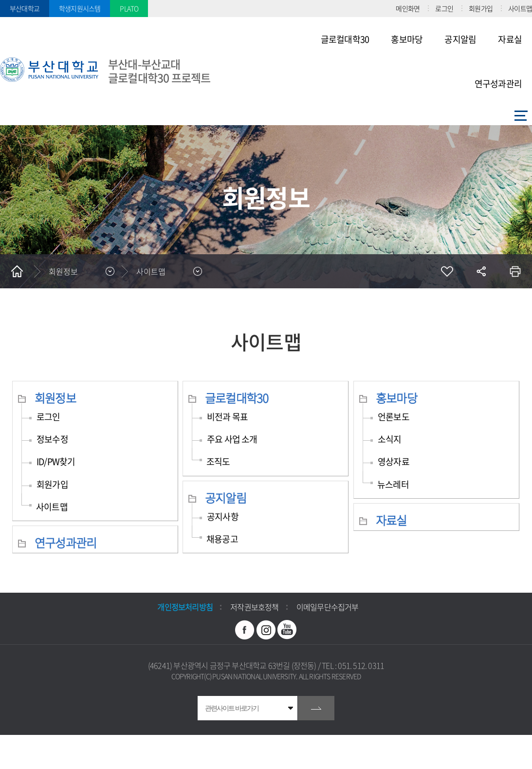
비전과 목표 (227, 417)
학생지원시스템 (80, 8)
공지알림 (226, 498)
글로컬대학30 (237, 398)
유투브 (287, 630)
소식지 (390, 439)
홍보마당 (396, 398)
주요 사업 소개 (232, 439)
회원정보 (55, 398)
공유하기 (481, 271)
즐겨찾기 (447, 271)
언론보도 (394, 417)
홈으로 (17, 271)
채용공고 (222, 539)
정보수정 (52, 439)
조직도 (218, 461)
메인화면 (408, 8)
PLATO (129, 8)
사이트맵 (520, 8)
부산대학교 (25, 8)
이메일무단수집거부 (328, 607)
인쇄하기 (515, 271)
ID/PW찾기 (56, 461)
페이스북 (245, 630)
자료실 (391, 520)
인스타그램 (266, 630)
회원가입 (481, 8)
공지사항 (223, 516)
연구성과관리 (65, 543)
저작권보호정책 (254, 607)
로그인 (444, 8)
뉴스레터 (393, 484)
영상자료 (394, 461)
